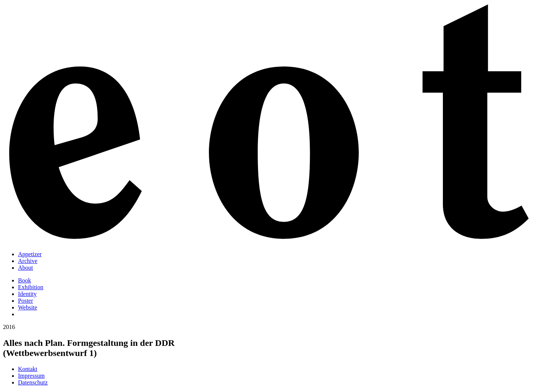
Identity (27, 294)
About (25, 268)
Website (28, 307)
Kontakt (28, 369)
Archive (28, 261)
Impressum (31, 376)
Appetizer (30, 254)
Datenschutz (33, 382)
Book (25, 280)
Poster (25, 301)
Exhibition (31, 287)
